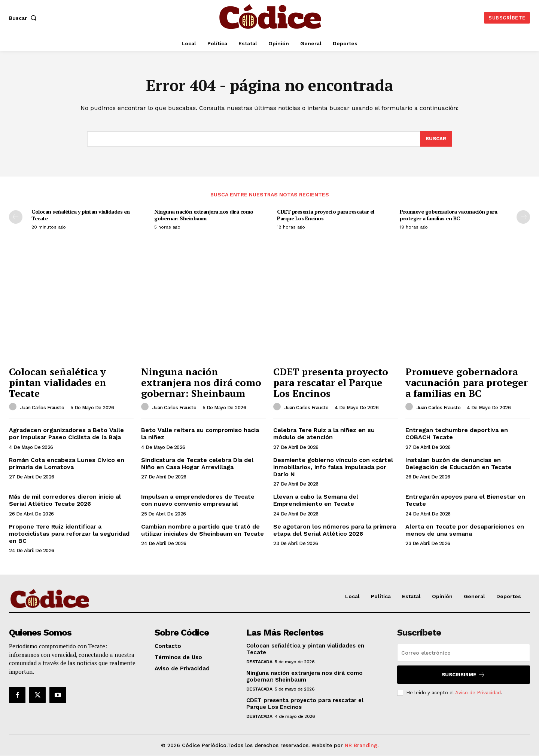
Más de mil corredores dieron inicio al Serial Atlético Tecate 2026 (65, 501)
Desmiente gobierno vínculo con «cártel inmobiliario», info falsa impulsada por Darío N (333, 467)
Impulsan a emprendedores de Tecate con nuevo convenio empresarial (198, 501)
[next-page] (523, 217)
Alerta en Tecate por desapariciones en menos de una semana (465, 530)
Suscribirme (463, 675)
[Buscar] (436, 139)
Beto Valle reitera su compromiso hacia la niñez (200, 434)
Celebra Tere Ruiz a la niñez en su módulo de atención (324, 434)
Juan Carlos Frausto (42, 408)
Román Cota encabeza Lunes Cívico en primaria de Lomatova (67, 463)
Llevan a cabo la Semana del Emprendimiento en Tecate (316, 501)
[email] (464, 653)
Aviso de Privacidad (478, 693)
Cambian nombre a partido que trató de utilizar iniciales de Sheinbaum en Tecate (202, 530)
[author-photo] (14, 407)
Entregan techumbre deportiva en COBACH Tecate (457, 434)
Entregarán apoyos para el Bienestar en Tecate (465, 501)
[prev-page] (16, 217)
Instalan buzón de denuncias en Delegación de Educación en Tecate (459, 463)
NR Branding (361, 745)
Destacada (259, 662)
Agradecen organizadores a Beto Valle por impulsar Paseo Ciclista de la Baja (66, 434)
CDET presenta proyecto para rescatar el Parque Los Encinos (326, 215)
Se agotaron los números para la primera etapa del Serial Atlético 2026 (335, 530)
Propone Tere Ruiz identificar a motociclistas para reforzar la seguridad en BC (69, 534)
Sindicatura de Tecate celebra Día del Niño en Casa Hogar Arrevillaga (197, 463)
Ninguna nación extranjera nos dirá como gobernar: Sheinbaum (204, 215)
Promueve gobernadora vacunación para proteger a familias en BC (448, 215)
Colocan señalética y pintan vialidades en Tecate (81, 215)
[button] (24, 18)
